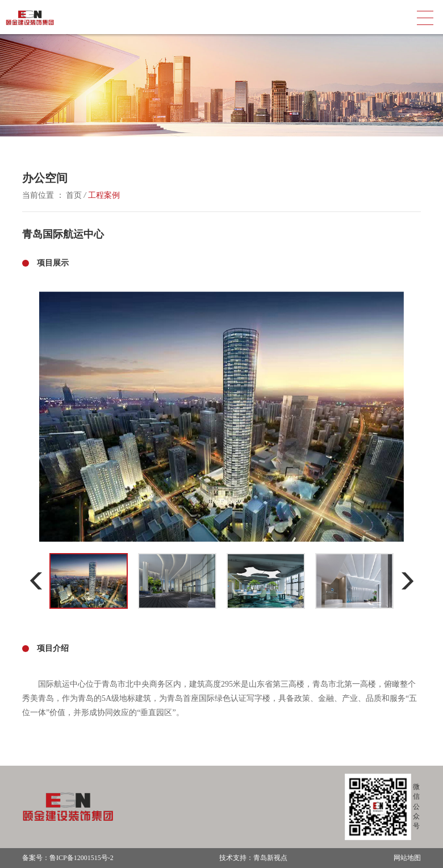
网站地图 (407, 858)
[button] (36, 581)
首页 (74, 195)
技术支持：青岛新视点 (253, 858)
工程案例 (104, 195)
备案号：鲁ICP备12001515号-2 (68, 858)
